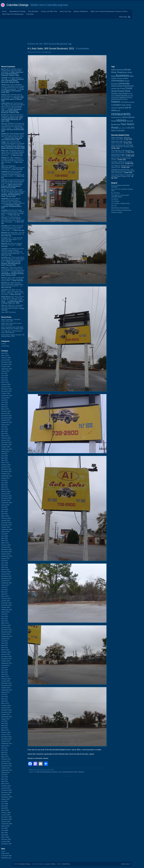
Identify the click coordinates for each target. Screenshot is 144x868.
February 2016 (6, 625)
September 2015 (7, 636)
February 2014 (6, 679)
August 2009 (5, 799)
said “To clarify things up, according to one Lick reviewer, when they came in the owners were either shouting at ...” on (13, 220)
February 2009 (6, 813)
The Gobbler (115, 201)
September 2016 (7, 610)
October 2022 (6, 447)
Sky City (114, 206)
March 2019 (5, 543)
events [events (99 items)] (114, 89)
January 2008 (6, 842)
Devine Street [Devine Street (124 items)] (117, 86)
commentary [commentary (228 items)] (118, 81)
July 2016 (4, 614)
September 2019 (7, 529)
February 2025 (6, 384)
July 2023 (4, 427)
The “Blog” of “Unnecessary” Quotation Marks (120, 196)
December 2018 (6, 549)
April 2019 (5, 540)
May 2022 (4, 458)
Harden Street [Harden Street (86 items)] (123, 99)
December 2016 (6, 603)
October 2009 (6, 795)
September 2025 (7, 369)
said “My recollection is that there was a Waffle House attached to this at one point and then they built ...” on (13, 184)
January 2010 (6, 788)
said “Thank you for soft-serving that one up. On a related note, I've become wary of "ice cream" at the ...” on (13, 228)
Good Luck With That (49, 11)
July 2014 (4, 668)
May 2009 (4, 806)
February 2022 (6, 465)
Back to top (125, 864)
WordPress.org (6, 858)
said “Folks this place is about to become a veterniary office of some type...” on (13, 98)
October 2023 (6, 420)
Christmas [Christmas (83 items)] (120, 78)
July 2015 (4, 641)
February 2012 (6, 732)
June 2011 (5, 750)
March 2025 (5, 382)
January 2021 (6, 494)
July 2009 (4, 801)
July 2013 (4, 694)
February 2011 (6, 759)
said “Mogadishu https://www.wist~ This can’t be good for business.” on (13, 167)
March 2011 (5, 757)
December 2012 (6, 710)
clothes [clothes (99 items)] (126, 78)
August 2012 (5, 719)
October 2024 (6, 393)
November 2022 (6, 445)
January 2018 (6, 574)
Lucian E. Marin (50, 864)
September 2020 (7, 503)
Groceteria (115, 199)
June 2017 (5, 590)
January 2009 (6, 815)
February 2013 (6, 705)
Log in (3, 851)
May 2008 (4, 833)
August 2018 (5, 558)
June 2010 (5, 777)
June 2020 (5, 509)
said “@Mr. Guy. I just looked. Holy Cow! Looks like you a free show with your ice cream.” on (13, 308)
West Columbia (79, 772)
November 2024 (6, 391)
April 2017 (5, 594)
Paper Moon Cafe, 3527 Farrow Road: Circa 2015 (11, 324)
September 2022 (7, 449)
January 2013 (6, 708)
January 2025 (6, 387)
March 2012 (5, 730)
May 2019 (4, 538)
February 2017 (6, 598)
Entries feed (5, 853)
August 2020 (5, 505)
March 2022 (5, 462)
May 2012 (4, 726)
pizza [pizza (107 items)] (118, 111)
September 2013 (7, 690)
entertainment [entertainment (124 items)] (128, 86)
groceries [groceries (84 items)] (130, 96)
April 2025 (5, 380)
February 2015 (6, 652)
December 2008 (6, 817)
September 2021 (7, 476)
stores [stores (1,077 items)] (121, 120)
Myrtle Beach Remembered (120, 208)
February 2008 (6, 839)
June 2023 (5, 429)
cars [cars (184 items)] (131, 76)
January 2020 (6, 520)
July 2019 (4, 534)
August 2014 (5, 665)
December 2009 (6, 790)
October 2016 (6, 607)
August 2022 (5, 451)
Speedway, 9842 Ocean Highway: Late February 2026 (122, 163)
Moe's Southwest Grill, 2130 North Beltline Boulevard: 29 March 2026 (12, 328)
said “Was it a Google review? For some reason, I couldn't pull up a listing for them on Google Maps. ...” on (13, 212)
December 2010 (6, 763)
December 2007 (6, 844)
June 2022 (5, 456)
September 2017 (7, 583)
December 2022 (6, 442)
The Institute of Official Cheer (121, 203)
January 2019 (6, 547)
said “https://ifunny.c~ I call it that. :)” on (13, 80)
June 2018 (5, 563)
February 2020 (6, 518)
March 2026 (5, 355)
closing (4, 344)
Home (4, 11)
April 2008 (5, 835)
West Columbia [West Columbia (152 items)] (118, 130)
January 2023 (6, 440)
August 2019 (5, 532)
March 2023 (5, 436)
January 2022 (6, 467)
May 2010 (4, 779)
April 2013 (5, 701)
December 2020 (6, 496)
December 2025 (6, 362)
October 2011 (6, 741)
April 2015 (5, 648)
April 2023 (5, 433)
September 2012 (7, 717)
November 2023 (6, 418)
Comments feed (6, 856)
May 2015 (4, 645)
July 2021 (4, 480)
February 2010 (6, 786)
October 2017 (6, 581)
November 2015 (6, 632)
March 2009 (5, 810)
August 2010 (5, 772)
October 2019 (6, 527)
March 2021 (5, 489)
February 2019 (6, 545)
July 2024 (4, 400)
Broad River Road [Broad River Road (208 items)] (121, 71)
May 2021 (4, 485)
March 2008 (5, 837)
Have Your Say (65, 11)
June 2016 (5, 616)
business (55, 772)
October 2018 (6, 554)
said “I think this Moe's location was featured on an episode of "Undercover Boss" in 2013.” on (13, 145)
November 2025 (6, 364)
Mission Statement (81, 11)
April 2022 (5, 460)
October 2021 (6, 474)
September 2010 (7, 770)
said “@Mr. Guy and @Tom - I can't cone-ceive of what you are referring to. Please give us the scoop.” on (13, 292)
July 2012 (4, 721)
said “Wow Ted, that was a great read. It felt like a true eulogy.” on (13, 118)
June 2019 (5, 536)
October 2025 (6, 367)
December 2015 (6, 630)
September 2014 (7, 663)
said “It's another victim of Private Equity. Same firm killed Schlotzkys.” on (12, 72)
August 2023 (5, 425)
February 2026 (6, 358)
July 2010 (4, 775)
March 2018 (5, 569)
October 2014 (6, 661)
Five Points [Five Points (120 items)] (121, 88)
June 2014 (5, 670)
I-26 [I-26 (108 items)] (122, 102)
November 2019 (6, 525)
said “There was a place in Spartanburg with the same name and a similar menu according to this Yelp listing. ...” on (13, 271)
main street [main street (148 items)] (126, 105)
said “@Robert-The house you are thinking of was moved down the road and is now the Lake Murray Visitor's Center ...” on (13, 127)
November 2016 (6, 605)
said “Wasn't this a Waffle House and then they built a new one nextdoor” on (13, 193)
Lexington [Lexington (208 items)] (116, 105)
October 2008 (6, 821)
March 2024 (5, 409)
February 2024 (6, 411)
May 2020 (4, 512)
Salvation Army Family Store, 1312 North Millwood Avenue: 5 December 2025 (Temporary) (123, 171)
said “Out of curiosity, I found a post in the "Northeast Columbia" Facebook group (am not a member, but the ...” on (13, 174)
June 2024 (5, 402)
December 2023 (6, 416)
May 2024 (4, 404)
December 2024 (6, 389)
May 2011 (4, 752)
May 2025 (4, 378)
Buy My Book (33, 11)
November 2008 (6, 819)
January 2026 (6, 360)
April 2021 (5, 487)
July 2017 (4, 587)
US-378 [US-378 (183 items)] (131, 128)
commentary (5, 346)
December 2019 (6, 523)
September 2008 (7, 824)
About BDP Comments (9, 312)
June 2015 (5, 643)
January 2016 (6, 627)
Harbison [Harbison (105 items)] (123, 98)
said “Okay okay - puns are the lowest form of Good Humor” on (13, 234)
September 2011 (7, 743)
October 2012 (6, 714)
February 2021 (6, 491)
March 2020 (5, 516)
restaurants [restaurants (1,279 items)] (121, 114)
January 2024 (6, 413)
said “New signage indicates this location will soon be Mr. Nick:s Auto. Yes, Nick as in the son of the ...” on (13, 137)
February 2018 (6, 572)
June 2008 (5, 830)
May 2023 (4, 431)
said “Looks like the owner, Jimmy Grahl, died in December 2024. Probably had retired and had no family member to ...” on (13, 203)
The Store (30, 14)
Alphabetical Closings (17, 11)
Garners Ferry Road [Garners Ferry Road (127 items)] (119, 94)
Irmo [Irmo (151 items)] (126, 102)
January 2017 (6, 601)
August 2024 (5, 398)
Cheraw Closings (117, 212)
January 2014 (6, 681)
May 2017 (4, 592)
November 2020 (6, 498)
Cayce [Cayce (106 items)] (114, 78)
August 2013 (5, 692)
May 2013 (4, 699)
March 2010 (5, 784)
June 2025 (5, 376)
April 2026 (5, 353)
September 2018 (7, 556)
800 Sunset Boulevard (44, 772)
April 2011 (5, 755)
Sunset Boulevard (68, 772)
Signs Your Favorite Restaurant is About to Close (109, 11)
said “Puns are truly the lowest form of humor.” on (12, 245)
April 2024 (5, 407)
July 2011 (4, 748)
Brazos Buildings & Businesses (121, 210)
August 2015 (5, 639)
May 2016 (4, 619)
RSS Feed (123, 17)
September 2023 (7, 422)
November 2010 (6, 766)
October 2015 (6, 634)
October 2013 (6, 688)
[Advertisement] (72, 30)
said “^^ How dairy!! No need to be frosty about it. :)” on (12, 239)
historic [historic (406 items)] (116, 102)
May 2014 (4, 672)
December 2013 (6, 683)
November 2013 (6, 685)
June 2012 (5, 723)
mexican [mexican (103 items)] (114, 108)
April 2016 (5, 621)
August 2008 (5, 826)
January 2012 (6, 734)
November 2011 (6, 739)
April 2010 (5, 781)
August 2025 (5, 371)
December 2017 (6, 576)
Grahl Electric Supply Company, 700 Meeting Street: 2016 (13, 336)
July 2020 (4, 507)
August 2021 (5, 478)
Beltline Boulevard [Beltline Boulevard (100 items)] (118, 70)
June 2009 (5, 804)
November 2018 (6, 552)
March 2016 (5, 623)
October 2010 (6, 768)
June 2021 (5, 483)
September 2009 (7, 797)
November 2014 (6, 659)
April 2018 (5, 567)
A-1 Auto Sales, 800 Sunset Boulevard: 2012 (51, 49)
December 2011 (6, 737)
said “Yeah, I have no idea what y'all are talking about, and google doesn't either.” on (13, 279)
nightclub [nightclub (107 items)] (121, 108)
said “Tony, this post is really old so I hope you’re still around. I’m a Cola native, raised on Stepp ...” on (13, 300)
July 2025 (4, 373)
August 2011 (5, 746)
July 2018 (4, 561)
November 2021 (6, 471)
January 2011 (6, 761)
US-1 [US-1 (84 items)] (120, 128)
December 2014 (6, 656)
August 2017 (5, 585)
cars (60, 772)
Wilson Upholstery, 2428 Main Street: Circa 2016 (11, 320)
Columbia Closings (17, 5)
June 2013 (5, 697)
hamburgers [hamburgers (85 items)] (115, 98)
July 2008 (4, 828)
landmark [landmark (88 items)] (131, 102)
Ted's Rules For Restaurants (13, 14)
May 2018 (4, 565)
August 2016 (5, 612)
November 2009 (6, 792)
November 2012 (6, 712)
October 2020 (6, 500)
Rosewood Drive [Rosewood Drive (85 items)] (117, 117)
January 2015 (6, 654)
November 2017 (6, 578)
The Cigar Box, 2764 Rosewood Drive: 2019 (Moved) (12, 332)
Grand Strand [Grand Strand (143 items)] (121, 96)
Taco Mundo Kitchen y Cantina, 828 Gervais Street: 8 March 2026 (123, 176)
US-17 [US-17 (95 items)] (124, 128)
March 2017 (5, 596)
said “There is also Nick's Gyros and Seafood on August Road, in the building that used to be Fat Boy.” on (13, 261)
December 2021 (6, 469)
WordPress (66, 864)
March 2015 (5, 650)
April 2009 (5, 808)
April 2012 (5, 728)
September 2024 (7, 396)
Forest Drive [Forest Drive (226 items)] (124, 91)
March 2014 (5, 677)
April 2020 (5, 514)
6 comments (82, 49)
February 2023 (6, 438)
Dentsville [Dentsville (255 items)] (124, 83)
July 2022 (4, 454)
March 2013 (5, 703)
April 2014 (5, 674)
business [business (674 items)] (123, 76)
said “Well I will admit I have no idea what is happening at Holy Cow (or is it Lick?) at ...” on (12, 285)
